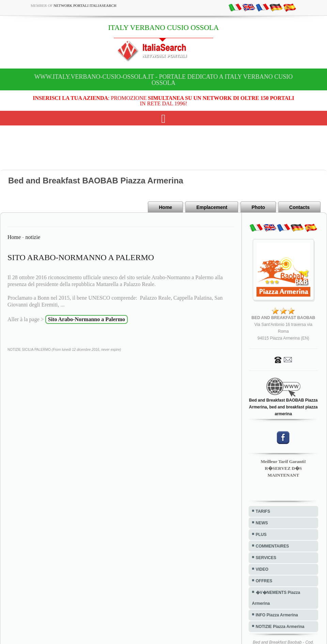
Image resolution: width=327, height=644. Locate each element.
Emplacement (212, 207)
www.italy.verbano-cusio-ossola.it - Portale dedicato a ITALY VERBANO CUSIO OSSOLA (163, 80)
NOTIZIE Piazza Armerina (280, 627)
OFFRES (264, 581)
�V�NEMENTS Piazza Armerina (276, 598)
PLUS (261, 535)
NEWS (262, 523)
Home (165, 207)
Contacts (299, 207)
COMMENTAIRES (272, 546)
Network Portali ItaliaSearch (85, 5)
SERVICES (266, 558)
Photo (258, 207)
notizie (33, 237)
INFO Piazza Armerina (277, 615)
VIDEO (262, 569)
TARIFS (263, 511)
